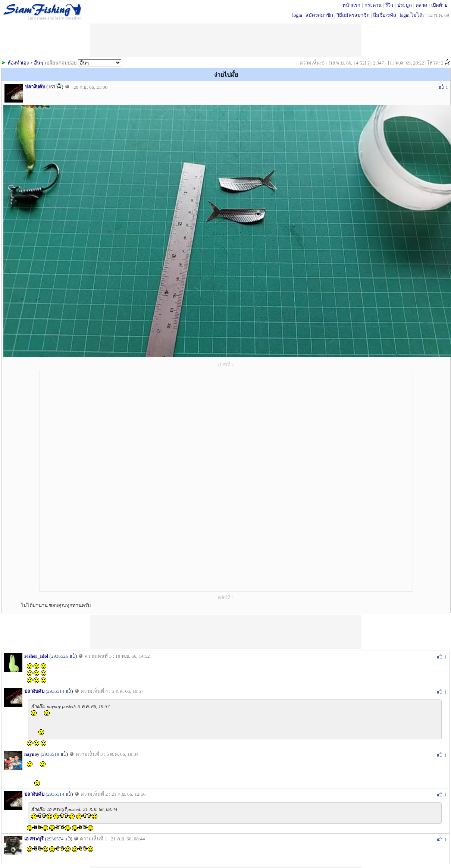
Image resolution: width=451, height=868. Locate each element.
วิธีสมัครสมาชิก (353, 15)
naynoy (32, 754)
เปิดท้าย (439, 5)
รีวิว (389, 5)
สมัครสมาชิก (319, 15)
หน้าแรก (351, 5)
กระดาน (373, 5)
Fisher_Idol (36, 656)
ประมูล (405, 5)
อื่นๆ (38, 63)
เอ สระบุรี (34, 839)
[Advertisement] (226, 632)
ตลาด (421, 5)
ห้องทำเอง (18, 63)
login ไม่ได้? (412, 15)
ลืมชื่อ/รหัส (385, 15)
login (297, 15)
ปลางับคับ (35, 87)
